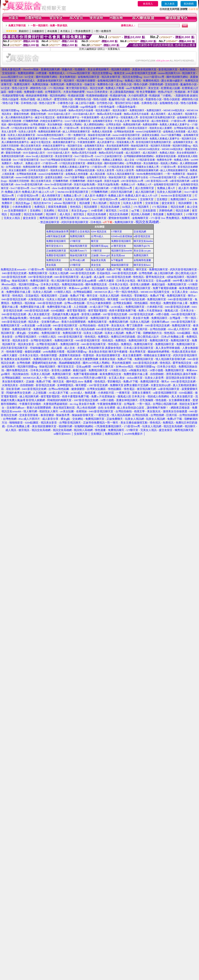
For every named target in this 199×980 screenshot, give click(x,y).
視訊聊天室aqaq (100, 246)
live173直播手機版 (171, 135)
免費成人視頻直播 (102, 132)
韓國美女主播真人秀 (50, 128)
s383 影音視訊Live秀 (132, 181)
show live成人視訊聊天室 (39, 156)
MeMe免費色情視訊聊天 (50, 135)
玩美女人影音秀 (27, 132)
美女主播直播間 (117, 128)
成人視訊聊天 (158, 114)
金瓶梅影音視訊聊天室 (166, 184)
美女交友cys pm (142, 251)
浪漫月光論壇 (95, 181)
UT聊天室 (117, 232)
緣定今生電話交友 (45, 117)
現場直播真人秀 (129, 117)
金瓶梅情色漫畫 (142, 260)
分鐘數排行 (38, 31)
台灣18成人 (97, 236)
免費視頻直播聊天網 (49, 132)
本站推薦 (52, 31)
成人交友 (129, 160)
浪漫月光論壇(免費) (85, 184)
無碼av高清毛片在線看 (54, 110)
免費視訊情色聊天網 (12, 156)
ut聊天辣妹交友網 (56, 236)
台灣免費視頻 (38, 124)
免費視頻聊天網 (132, 124)
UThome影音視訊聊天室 (63, 139)
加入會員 (170, 4)
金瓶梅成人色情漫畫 (174, 132)
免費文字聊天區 (17, 26)
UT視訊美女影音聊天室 (24, 128)
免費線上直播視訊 (112, 160)
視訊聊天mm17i (78, 251)
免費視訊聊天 (137, 110)
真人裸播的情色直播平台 (19, 117)
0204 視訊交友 (99, 232)
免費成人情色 (181, 160)
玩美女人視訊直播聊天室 (21, 135)
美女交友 (96, 265)
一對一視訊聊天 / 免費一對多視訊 (49, 26)
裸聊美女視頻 (95, 163)
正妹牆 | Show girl (100, 255)
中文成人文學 (122, 121)
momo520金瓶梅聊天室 (149, 132)
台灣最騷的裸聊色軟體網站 (139, 156)
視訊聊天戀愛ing (10, 110)
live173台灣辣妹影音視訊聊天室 (58, 160)
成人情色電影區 (160, 121)
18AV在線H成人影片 (59, 114)
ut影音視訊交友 (142, 236)
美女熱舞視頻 (55, 124)
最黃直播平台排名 (38, 139)
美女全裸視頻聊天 (187, 153)
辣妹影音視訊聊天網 (99, 135)
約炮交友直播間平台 (52, 121)
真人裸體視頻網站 (94, 124)
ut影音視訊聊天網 (180, 181)
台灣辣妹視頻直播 (124, 132)
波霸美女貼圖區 (151, 135)
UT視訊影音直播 (146, 160)
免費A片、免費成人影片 (27, 163)
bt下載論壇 (117, 260)
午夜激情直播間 (90, 117)
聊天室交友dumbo (143, 241)
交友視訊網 (140, 232)
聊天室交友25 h (55, 246)
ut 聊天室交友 (119, 246)
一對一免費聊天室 (76, 135)
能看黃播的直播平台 (68, 117)
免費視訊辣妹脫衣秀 (57, 232)
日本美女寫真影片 (137, 128)
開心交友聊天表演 (138, 139)
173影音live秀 (178, 121)
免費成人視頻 (167, 153)
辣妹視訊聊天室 (140, 121)
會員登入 (148, 4)
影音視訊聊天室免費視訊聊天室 (157, 117)
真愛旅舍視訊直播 (166, 156)
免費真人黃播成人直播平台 (174, 124)
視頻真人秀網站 (73, 124)
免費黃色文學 (164, 160)
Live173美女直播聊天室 (78, 121)
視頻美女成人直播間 (161, 128)
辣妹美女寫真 (98, 260)
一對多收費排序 (82, 31)
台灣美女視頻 (113, 124)
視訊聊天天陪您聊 (11, 121)
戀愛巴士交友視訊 (80, 232)
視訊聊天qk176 (142, 246)
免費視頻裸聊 (150, 124)
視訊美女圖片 (103, 110)
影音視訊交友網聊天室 (93, 128)
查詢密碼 (189, 4)
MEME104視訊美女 (174, 110)
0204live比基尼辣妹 (122, 236)
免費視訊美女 (54, 260)
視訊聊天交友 (189, 139)
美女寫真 (51, 265)
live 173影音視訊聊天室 (26, 160)
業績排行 (24, 31)
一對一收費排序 (102, 31)
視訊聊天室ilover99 (122, 251)
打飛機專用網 (31, 121)
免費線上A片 (128, 184)
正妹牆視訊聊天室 (56, 251)
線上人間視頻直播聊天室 (76, 132)
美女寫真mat (118, 255)
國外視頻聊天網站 (18, 124)
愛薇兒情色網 (21, 114)
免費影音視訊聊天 (56, 241)
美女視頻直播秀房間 (118, 146)
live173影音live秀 (84, 156)
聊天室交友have (142, 265)
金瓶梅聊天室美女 (187, 117)
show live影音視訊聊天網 (29, 184)
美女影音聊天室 (64, 156)
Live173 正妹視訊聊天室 (109, 156)
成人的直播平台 (110, 117)
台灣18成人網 (77, 260)
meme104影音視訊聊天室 (126, 135)
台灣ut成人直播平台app (91, 139)
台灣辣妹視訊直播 (184, 128)
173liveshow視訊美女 (89, 160)
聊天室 (95, 241)
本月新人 (65, 31)
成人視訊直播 (97, 174)
